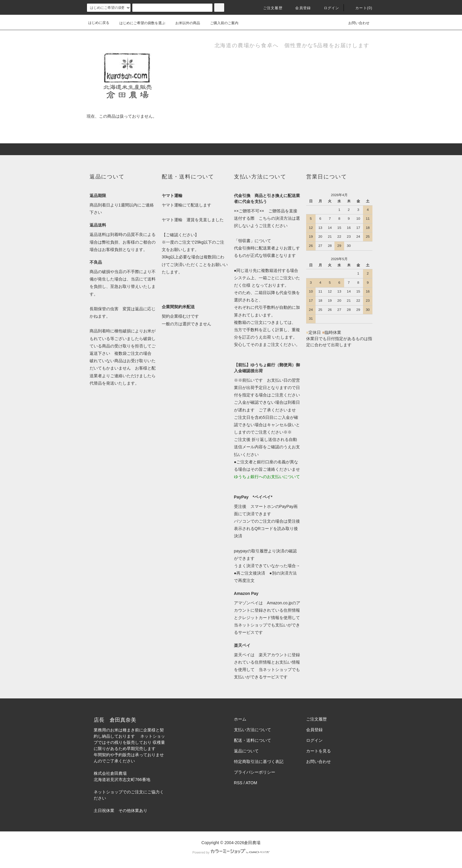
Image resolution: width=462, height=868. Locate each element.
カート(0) (360, 8)
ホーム (240, 719)
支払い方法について (253, 730)
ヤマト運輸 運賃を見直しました (193, 220)
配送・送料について (253, 740)
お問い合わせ (355, 23)
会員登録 (300, 8)
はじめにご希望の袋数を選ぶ (139, 23)
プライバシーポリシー (255, 772)
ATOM (251, 783)
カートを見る (319, 751)
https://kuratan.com (111, 786)
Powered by (231, 852)
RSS (238, 783)
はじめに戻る (99, 23)
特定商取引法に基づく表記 (259, 762)
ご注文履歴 (269, 8)
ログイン (328, 8)
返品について (246, 751)
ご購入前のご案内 (221, 23)
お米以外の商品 (184, 23)
